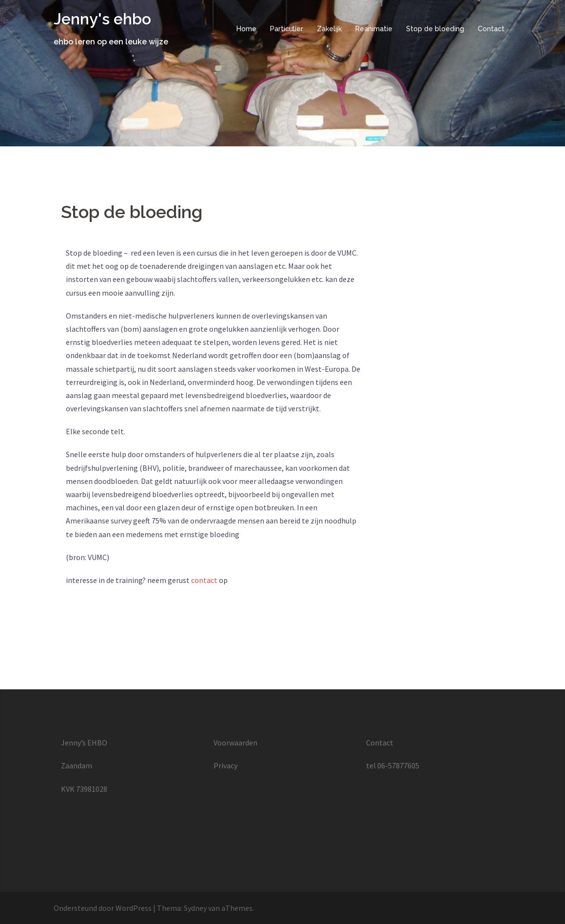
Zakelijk (329, 29)
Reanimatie (374, 29)
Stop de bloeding (435, 29)
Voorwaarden (235, 743)
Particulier (287, 29)
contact (204, 580)
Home (246, 29)
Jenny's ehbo (102, 19)
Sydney (195, 908)
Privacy (225, 765)
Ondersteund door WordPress (103, 908)
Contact (491, 29)
